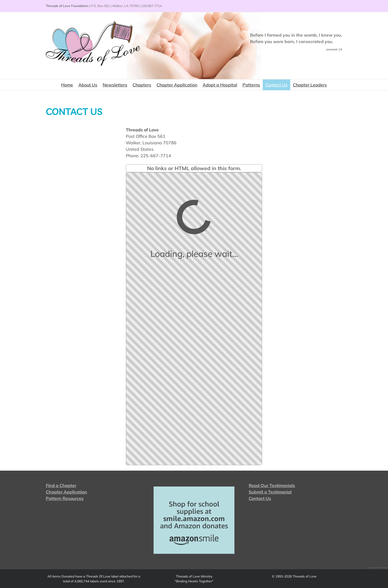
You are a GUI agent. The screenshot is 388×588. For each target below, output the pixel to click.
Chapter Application (66, 492)
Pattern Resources (65, 498)
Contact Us (260, 498)
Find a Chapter (61, 485)
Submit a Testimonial (270, 492)
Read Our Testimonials (272, 485)
